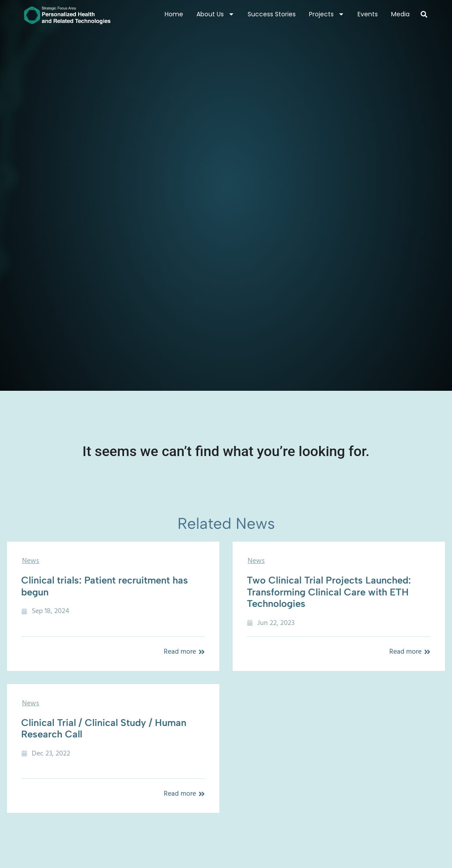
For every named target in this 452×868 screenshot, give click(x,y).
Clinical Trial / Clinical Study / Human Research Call (104, 728)
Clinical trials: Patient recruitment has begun (105, 586)
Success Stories (272, 14)
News (31, 561)
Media (400, 14)
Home (174, 14)
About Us (215, 14)
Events (368, 14)
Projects (327, 14)
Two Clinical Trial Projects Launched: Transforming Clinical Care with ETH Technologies (329, 592)
